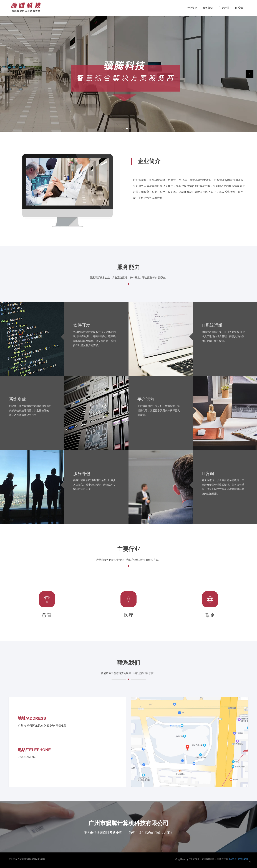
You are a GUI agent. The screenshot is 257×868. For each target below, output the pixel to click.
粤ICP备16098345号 (238, 859)
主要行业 (224, 8)
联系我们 (240, 8)
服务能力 (208, 8)
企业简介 (192, 8)
